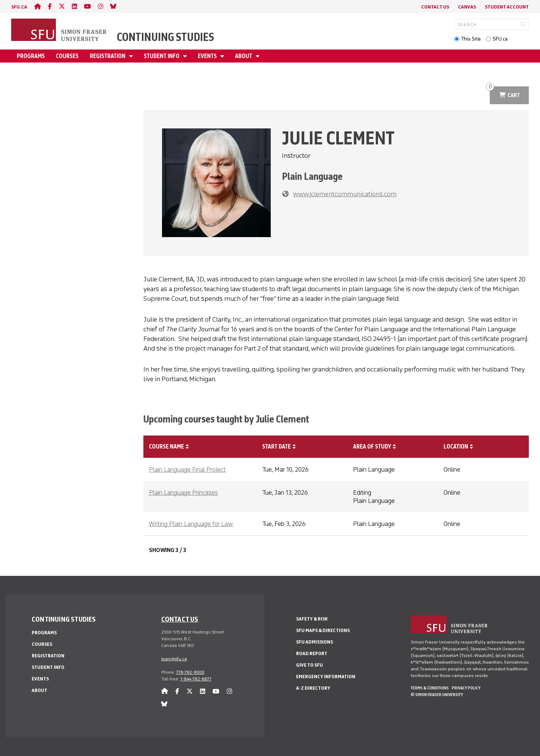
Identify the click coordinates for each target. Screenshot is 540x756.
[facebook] (50, 7)
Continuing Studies (166, 37)
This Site (471, 39)
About (244, 56)
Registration (108, 56)
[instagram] (101, 7)
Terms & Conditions (430, 688)
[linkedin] (74, 7)
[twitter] (62, 7)
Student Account (507, 7)
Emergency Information (326, 677)
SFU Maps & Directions (323, 630)
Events (208, 56)
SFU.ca (500, 39)
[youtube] (88, 7)
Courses (67, 56)
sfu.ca (19, 7)
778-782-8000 (190, 672)
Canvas (467, 7)
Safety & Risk (312, 619)
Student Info (162, 56)
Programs (31, 56)
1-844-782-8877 (196, 679)
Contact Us (435, 7)
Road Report (312, 653)
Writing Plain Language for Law (191, 524)
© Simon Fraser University (437, 695)
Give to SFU (309, 665)
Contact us (180, 619)
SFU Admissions (315, 642)
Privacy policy (466, 688)
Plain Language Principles (183, 492)
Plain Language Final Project (187, 469)
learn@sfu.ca (174, 659)
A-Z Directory (313, 688)
